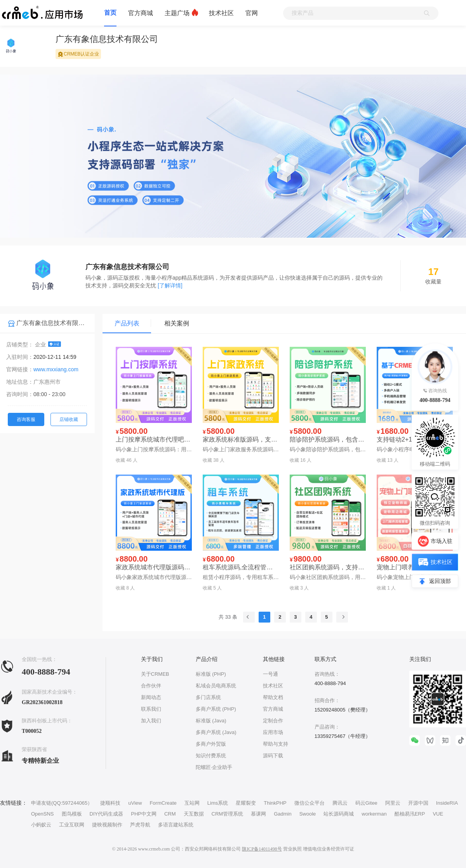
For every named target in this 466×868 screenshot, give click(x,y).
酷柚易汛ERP (410, 814)
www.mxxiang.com (56, 369)
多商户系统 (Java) (216, 732)
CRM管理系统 (228, 814)
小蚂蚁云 (41, 825)
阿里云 (393, 803)
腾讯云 (340, 803)
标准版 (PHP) (211, 674)
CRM (170, 814)
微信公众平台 (310, 803)
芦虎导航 (140, 825)
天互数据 (194, 814)
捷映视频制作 (107, 825)
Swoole (308, 814)
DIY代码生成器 (107, 814)
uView (135, 803)
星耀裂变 (246, 803)
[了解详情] (170, 285)
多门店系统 (208, 697)
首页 (110, 13)
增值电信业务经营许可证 (329, 849)
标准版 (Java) (211, 721)
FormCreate (163, 803)
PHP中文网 (144, 814)
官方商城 (141, 13)
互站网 (192, 803)
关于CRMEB (155, 674)
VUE (438, 814)
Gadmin (283, 814)
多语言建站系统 (176, 825)
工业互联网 (72, 825)
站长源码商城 (339, 814)
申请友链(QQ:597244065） (62, 803)
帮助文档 (273, 697)
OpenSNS (43, 814)
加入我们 (151, 721)
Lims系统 (218, 803)
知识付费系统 (211, 756)
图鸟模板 (72, 814)
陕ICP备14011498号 (262, 849)
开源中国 (418, 803)
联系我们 (151, 709)
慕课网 (258, 814)
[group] (233, 166)
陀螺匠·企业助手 (214, 767)
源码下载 (273, 756)
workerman (374, 814)
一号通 (270, 674)
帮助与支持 (276, 744)
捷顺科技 (110, 803)
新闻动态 (151, 697)
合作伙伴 (151, 686)
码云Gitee (366, 803)
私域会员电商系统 (216, 686)
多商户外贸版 (211, 744)
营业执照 (292, 849)
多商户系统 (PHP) (216, 709)
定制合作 (273, 721)
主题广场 (177, 13)
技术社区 (221, 13)
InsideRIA (447, 803)
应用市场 (273, 732)
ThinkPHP (275, 803)
